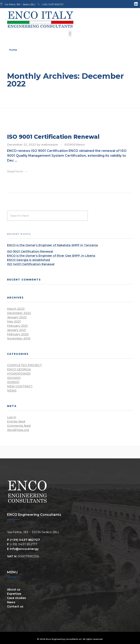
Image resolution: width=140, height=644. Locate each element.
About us (14, 589)
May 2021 (14, 321)
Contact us (15, 606)
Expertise (14, 594)
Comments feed (19, 426)
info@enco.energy (24, 549)
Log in (12, 417)
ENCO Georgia (19, 369)
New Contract (20, 386)
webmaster (50, 145)
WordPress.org (18, 430)
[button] (70, 34)
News (81, 145)
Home (13, 50)
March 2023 (16, 309)
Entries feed (16, 421)
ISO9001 (70, 145)
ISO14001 (14, 378)
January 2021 (17, 330)
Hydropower (19, 374)
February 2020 (18, 334)
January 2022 (17, 317)
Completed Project (25, 365)
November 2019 (19, 338)
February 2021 (17, 326)
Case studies (17, 598)
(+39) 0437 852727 (25, 540)
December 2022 (19, 313)
